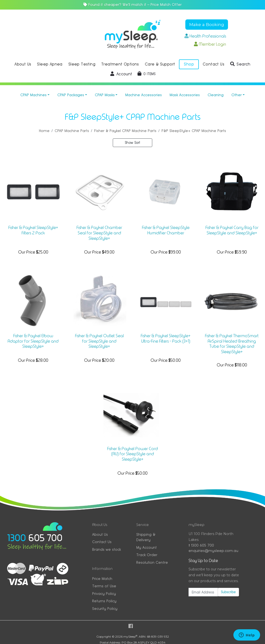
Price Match (102, 579)
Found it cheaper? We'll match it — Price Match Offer (132, 5)
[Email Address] (203, 592)
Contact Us (102, 542)
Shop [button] (189, 64)
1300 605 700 (201, 545)
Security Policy (105, 609)
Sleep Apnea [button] (50, 64)
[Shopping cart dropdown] (146, 74)
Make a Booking (207, 24)
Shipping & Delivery (146, 537)
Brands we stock (107, 549)
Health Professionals (205, 36)
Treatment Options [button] (120, 64)
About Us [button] (23, 64)
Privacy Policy (104, 594)
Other (237, 95)
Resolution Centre (152, 562)
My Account (146, 547)
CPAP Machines (33, 95)
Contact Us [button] (214, 64)
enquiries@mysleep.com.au (213, 551)
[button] (240, 64)
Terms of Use (104, 586)
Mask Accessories (185, 95)
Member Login (210, 44)
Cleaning (216, 95)
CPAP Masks (105, 95)
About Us (100, 534)
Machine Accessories (144, 95)
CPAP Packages (71, 95)
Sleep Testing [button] (82, 64)
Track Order (147, 555)
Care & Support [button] (160, 64)
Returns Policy (104, 601)
